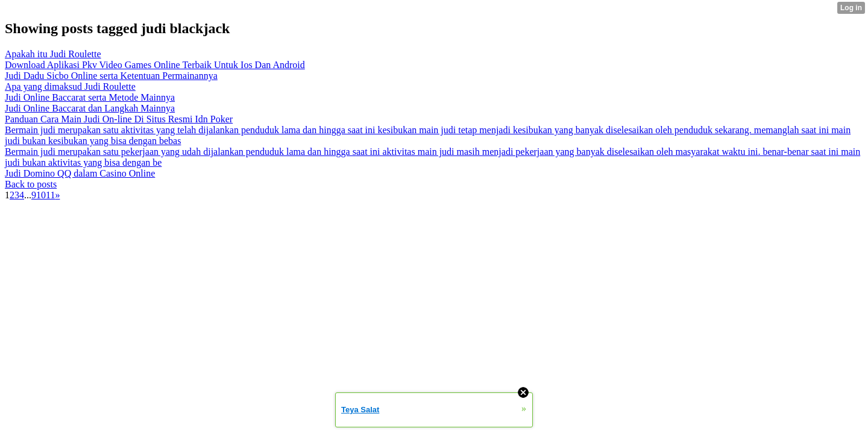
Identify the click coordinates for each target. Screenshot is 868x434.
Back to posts (31, 184)
